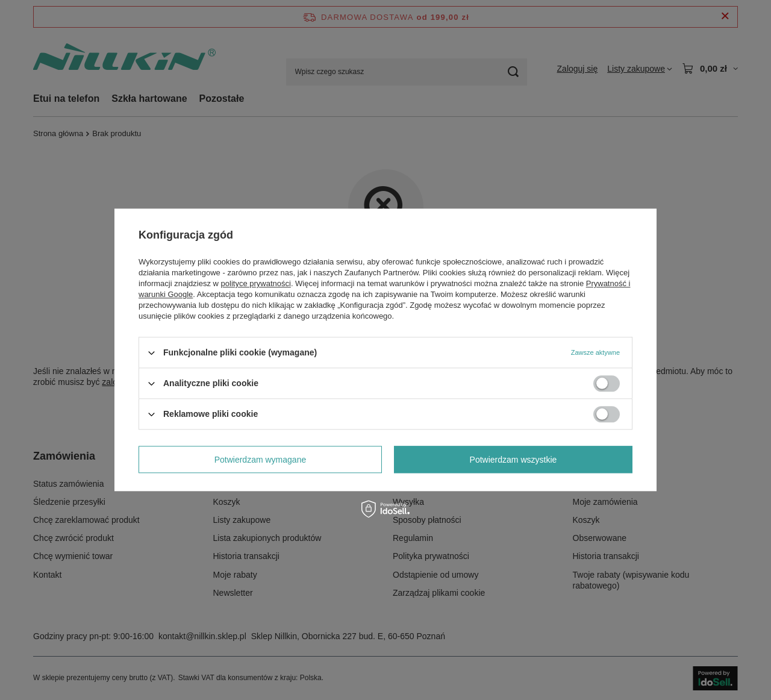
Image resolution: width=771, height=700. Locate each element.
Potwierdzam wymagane (261, 460)
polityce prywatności (256, 283)
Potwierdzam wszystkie (513, 460)
